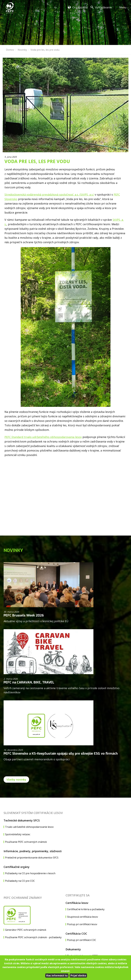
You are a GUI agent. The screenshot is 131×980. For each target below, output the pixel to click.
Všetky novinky (16, 780)
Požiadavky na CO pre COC (20, 881)
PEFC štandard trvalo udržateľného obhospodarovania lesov (43, 437)
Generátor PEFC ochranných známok (26, 930)
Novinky (22, 50)
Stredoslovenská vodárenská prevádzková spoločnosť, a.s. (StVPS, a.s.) (49, 195)
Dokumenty (73, 949)
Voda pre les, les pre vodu (45, 50)
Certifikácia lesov (77, 903)
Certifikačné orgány (17, 867)
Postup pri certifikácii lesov (82, 924)
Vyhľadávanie (103, 7)
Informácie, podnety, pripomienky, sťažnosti (33, 851)
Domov (10, 50)
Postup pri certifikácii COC (82, 940)
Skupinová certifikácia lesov (82, 917)
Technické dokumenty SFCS (22, 820)
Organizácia (80, 7)
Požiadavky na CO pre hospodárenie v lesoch (30, 873)
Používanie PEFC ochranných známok (26, 842)
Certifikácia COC (76, 934)
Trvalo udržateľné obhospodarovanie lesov (29, 827)
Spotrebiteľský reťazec (18, 834)
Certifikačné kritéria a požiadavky (86, 909)
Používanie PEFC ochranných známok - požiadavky (33, 937)
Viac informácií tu (57, 976)
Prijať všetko (78, 976)
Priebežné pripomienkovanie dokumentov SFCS (32, 858)
